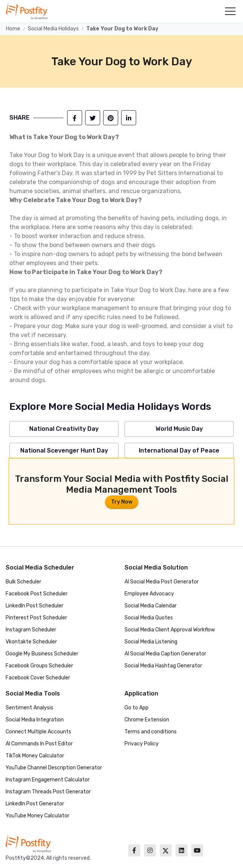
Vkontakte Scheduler (31, 642)
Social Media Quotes (149, 618)
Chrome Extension (147, 720)
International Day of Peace (179, 450)
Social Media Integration (35, 720)
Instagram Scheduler (31, 630)
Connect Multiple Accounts (38, 732)
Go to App (136, 708)
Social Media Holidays (53, 29)
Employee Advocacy (149, 594)
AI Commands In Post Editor (39, 744)
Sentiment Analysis (29, 708)
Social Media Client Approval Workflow (170, 630)
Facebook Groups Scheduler (39, 666)
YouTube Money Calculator (37, 816)
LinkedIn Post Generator (35, 804)
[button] (230, 11)
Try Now (122, 502)
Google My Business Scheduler (42, 654)
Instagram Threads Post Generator (48, 792)
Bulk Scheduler (23, 582)
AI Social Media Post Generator (162, 582)
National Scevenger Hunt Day (64, 450)
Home (13, 29)
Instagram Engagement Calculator (48, 780)
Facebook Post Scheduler (37, 594)
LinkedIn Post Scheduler (34, 606)
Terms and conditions (151, 732)
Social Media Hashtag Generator (163, 666)
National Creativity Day (64, 429)
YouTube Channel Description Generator (54, 768)
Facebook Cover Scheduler (38, 678)
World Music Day (179, 429)
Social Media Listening (151, 642)
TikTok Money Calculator (35, 756)
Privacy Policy (142, 744)
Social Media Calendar (151, 606)
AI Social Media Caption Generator (165, 654)
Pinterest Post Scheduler (36, 618)
